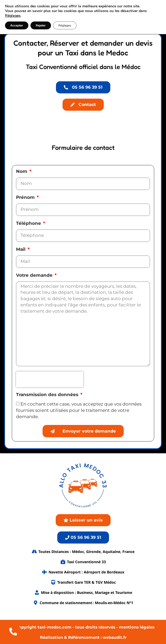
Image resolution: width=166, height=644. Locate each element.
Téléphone (29, 223)
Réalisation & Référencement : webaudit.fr (83, 637)
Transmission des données (48, 395)
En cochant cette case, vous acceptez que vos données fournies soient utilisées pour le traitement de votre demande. (79, 410)
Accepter (17, 25)
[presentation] (50, 379)
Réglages (13, 16)
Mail (21, 249)
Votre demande (35, 275)
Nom (22, 172)
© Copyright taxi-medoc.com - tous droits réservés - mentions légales (83, 627)
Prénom (26, 198)
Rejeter (41, 25)
